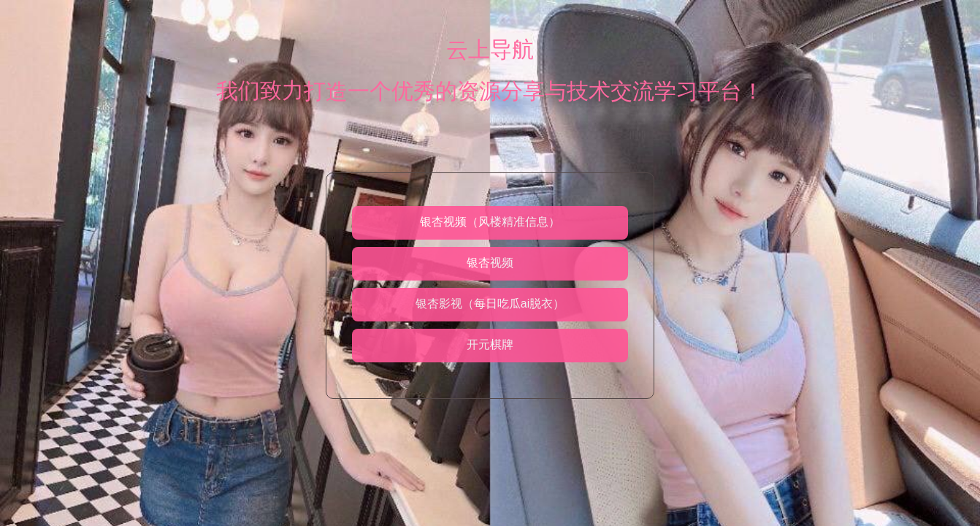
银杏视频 (490, 263)
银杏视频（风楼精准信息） (490, 222)
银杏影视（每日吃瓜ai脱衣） (490, 304)
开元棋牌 (490, 344)
